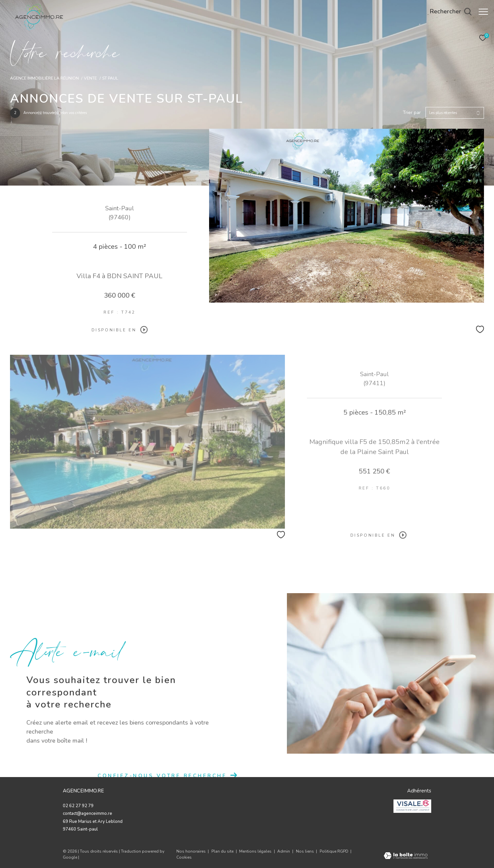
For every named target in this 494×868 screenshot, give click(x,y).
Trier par (412, 113)
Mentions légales (256, 851)
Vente (90, 78)
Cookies (184, 858)
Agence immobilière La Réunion (44, 78)
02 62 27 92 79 (78, 806)
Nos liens (305, 851)
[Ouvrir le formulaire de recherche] (447, 12)
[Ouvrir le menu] (483, 12)
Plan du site (223, 851)
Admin (284, 851)
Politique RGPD (334, 851)
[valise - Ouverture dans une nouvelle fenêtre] (413, 806)
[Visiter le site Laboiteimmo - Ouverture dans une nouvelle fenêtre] (406, 856)
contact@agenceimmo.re (88, 813)
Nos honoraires (191, 851)
